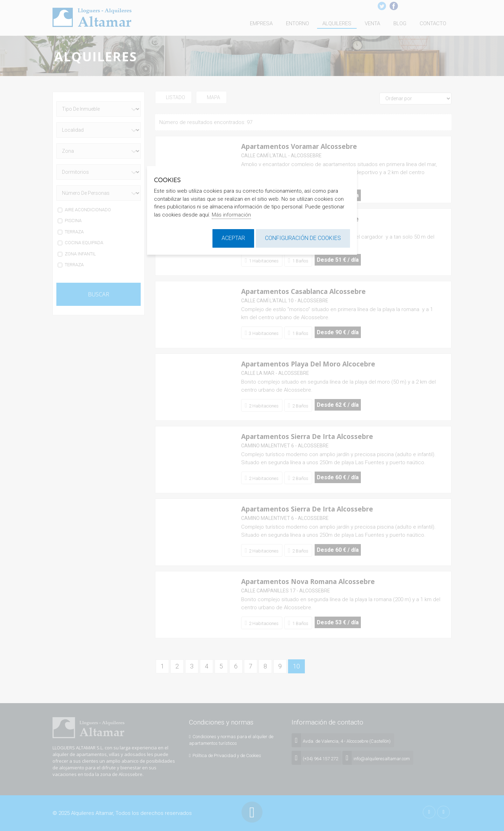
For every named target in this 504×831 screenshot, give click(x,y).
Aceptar (233, 238)
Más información (231, 215)
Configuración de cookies (303, 238)
